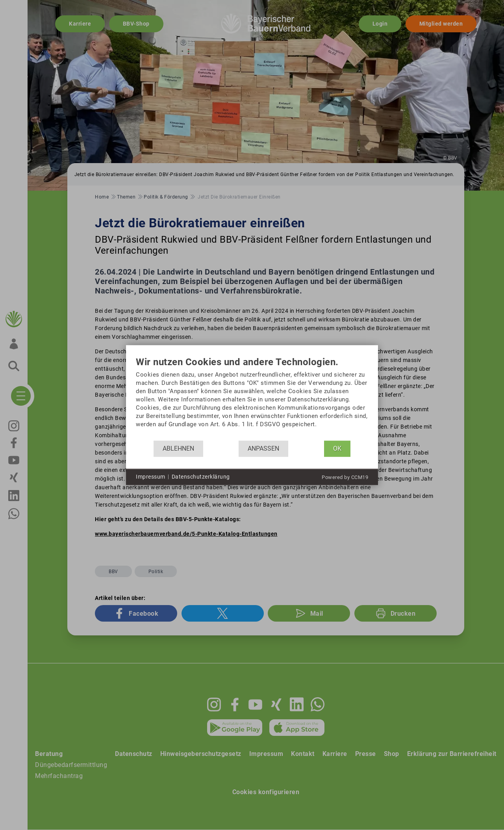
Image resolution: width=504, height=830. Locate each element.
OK (337, 448)
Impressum (151, 477)
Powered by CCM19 (345, 477)
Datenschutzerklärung (201, 477)
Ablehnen (178, 448)
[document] (252, 398)
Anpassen (263, 448)
